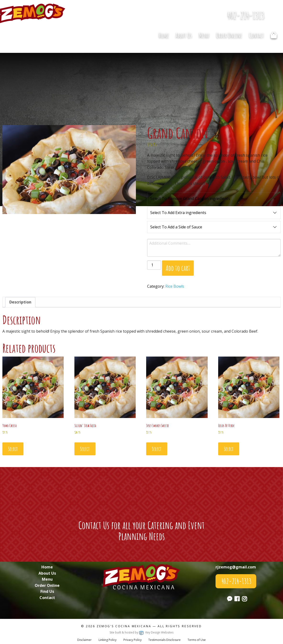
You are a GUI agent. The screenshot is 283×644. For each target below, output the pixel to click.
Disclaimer (84, 640)
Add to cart (178, 268)
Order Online (229, 35)
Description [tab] (20, 302)
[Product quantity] (154, 265)
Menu (204, 35)
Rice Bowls (175, 286)
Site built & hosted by (141, 632)
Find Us (47, 591)
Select (13, 449)
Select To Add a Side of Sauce (214, 227)
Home (164, 35)
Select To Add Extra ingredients (214, 213)
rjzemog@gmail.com (236, 567)
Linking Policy (108, 640)
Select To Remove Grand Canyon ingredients (214, 199)
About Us (184, 35)
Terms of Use (197, 640)
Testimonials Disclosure (164, 640)
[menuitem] (164, 35)
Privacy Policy (133, 640)
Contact (256, 35)
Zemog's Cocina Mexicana (124, 626)
